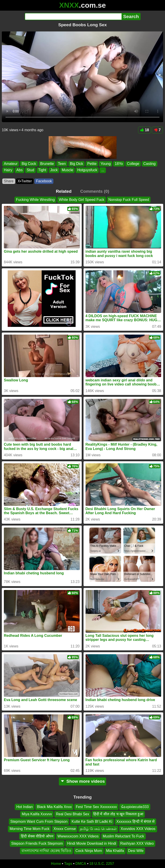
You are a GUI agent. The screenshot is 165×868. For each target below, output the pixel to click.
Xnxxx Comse (65, 829)
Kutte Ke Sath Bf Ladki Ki (92, 822)
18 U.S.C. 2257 (102, 864)
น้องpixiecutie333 (135, 807)
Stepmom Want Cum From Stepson (39, 822)
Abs (19, 170)
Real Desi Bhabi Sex (73, 814)
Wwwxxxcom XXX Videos (78, 836)
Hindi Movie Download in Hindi (92, 843)
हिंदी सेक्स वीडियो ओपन (37, 836)
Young (106, 164)
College (133, 164)
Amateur (11, 164)
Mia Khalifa (115, 851)
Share (9, 181)
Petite (92, 164)
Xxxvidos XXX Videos (138, 829)
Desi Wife (136, 851)
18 (145, 130)
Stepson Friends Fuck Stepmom (37, 843)
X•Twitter (25, 181)
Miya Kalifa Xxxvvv (37, 814)
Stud (30, 170)
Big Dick (77, 164)
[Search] (73, 17)
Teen (62, 164)
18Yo (119, 164)
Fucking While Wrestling (35, 200)
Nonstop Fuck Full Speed (129, 200)
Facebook (44, 181)
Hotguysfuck (87, 170)
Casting (149, 164)
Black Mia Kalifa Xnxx (54, 807)
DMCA (81, 864)
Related (64, 191)
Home (56, 864)
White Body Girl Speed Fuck (82, 200)
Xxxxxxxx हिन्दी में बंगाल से (135, 822)
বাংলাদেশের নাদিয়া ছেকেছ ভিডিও (46, 851)
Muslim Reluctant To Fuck (123, 836)
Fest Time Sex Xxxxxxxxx (96, 807)
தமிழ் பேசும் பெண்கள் (98, 829)
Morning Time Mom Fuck (29, 829)
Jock (54, 170)
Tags (68, 864)
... (103, 170)
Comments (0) (95, 191)
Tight (42, 170)
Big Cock (29, 164)
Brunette (47, 164)
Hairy (8, 170)
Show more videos (82, 781)
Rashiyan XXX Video (137, 843)
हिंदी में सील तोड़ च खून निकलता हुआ (118, 814)
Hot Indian (25, 807)
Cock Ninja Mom (89, 851)
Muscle (68, 170)
